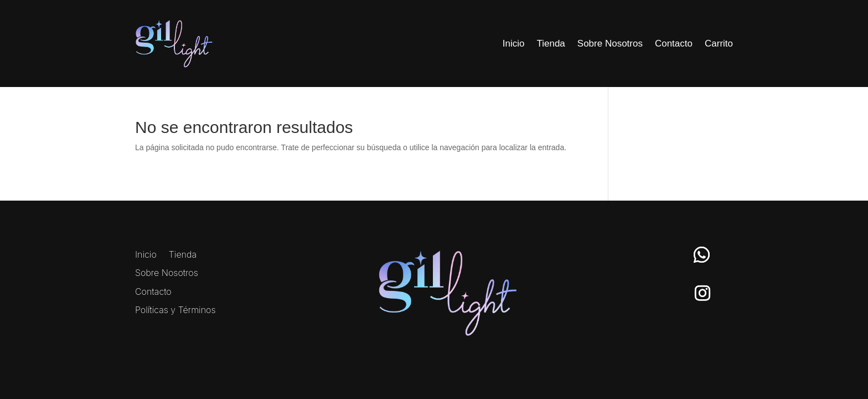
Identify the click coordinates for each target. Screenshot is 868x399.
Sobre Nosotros (610, 44)
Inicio (514, 44)
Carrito (719, 44)
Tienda (551, 44)
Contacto (674, 44)
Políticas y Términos (175, 310)
